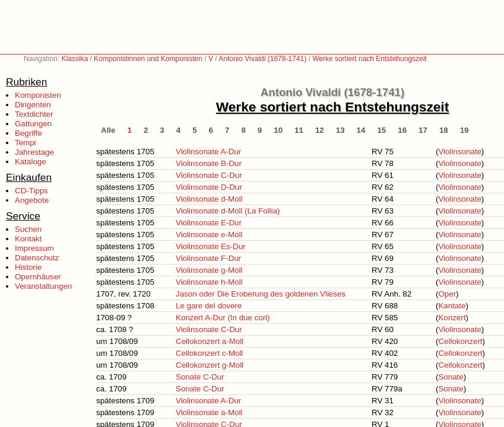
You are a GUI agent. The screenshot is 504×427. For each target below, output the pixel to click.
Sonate (451, 377)
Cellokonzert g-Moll (210, 365)
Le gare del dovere (209, 306)
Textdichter (34, 114)
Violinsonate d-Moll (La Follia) (228, 211)
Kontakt (28, 239)
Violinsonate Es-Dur (211, 246)
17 (423, 130)
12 (320, 130)
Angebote (32, 200)
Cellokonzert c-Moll (209, 353)
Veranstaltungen (43, 286)
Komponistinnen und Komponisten (148, 59)
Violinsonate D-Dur (209, 187)
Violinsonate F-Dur (208, 258)
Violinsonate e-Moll (209, 235)
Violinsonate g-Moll (209, 270)
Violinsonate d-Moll (209, 199)
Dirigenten (33, 105)
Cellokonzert (460, 341)
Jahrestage (34, 152)
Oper (447, 294)
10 (278, 130)
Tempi (26, 143)
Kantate (452, 306)
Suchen (28, 229)
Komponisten (38, 95)
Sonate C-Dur (200, 377)
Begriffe (28, 133)
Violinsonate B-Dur (209, 163)
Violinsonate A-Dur (208, 152)
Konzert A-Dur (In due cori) (223, 318)
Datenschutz (37, 258)
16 (402, 130)
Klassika (75, 59)
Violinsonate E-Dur (209, 223)
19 (465, 130)
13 (340, 130)
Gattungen (33, 124)
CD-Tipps (31, 191)
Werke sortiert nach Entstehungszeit (370, 59)
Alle (108, 130)
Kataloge (31, 162)
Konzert (452, 318)
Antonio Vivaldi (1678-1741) (262, 59)
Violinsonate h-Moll (209, 282)
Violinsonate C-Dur (209, 175)
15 (381, 130)
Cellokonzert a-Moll (210, 341)
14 (361, 130)
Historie (28, 267)
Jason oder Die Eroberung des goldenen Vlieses (261, 294)
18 (444, 130)
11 (299, 130)
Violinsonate (459, 152)
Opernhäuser (38, 277)
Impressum (34, 248)
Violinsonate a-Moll (209, 412)
